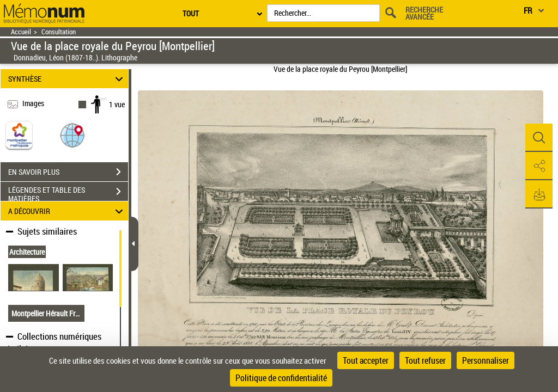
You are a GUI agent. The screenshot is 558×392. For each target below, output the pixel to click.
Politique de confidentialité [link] (281, 378)
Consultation (59, 32)
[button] (72, 135)
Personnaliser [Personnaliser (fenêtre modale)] (486, 360)
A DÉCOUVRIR (67, 211)
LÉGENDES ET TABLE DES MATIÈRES (68, 193)
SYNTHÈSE (67, 79)
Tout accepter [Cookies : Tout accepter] (366, 360)
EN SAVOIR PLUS (68, 172)
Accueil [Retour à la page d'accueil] (21, 32)
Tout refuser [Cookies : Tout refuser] (425, 360)
